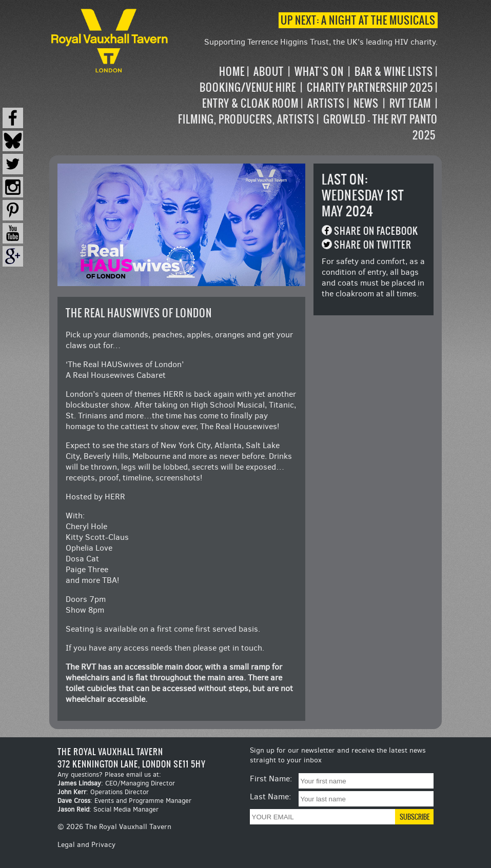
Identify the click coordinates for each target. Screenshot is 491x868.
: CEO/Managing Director (116, 783)
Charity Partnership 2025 (370, 87)
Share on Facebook (376, 231)
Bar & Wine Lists (394, 72)
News (366, 103)
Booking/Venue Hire (248, 87)
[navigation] (304, 103)
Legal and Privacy (86, 845)
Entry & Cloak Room (250, 103)
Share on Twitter (373, 245)
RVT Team (410, 103)
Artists (326, 103)
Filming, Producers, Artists (246, 119)
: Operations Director (103, 792)
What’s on (319, 72)
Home (232, 72)
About (269, 72)
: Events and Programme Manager (124, 801)
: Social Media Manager (108, 809)
